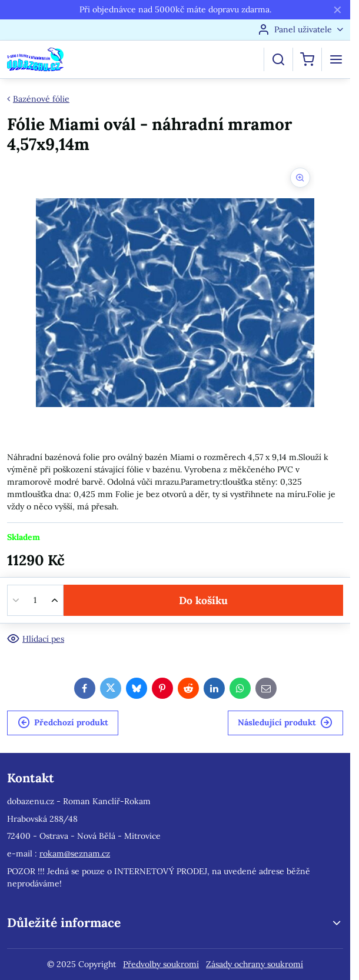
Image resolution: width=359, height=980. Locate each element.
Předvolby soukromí (161, 964)
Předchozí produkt (63, 723)
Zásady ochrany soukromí (255, 964)
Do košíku (203, 600)
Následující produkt (285, 723)
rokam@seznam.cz (75, 854)
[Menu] (336, 59)
